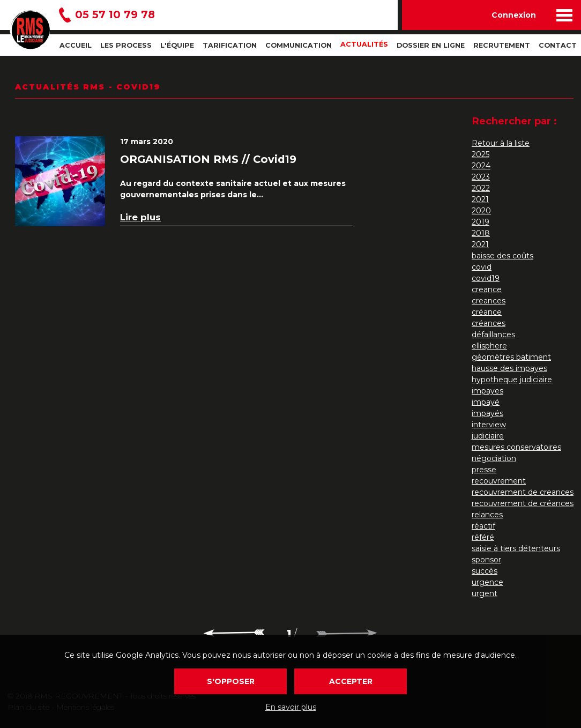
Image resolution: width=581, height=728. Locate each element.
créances (489, 323)
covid (482, 267)
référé (483, 537)
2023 (481, 177)
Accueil (76, 45)
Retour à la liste (501, 143)
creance (487, 289)
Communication (299, 45)
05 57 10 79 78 (115, 15)
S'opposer (231, 681)
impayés (487, 413)
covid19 (486, 278)
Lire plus (140, 217)
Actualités (364, 45)
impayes (487, 391)
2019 (481, 222)
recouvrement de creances (523, 492)
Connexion (514, 15)
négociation (494, 458)
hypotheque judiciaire (512, 380)
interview (489, 425)
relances (487, 515)
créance (487, 312)
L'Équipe (177, 45)
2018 (481, 233)
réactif (483, 526)
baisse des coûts (502, 256)
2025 (481, 154)
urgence (487, 582)
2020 (481, 211)
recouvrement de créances (523, 503)
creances (489, 301)
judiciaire (488, 436)
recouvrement (499, 481)
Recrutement (502, 45)
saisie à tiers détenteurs (516, 548)
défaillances (493, 335)
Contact (558, 45)
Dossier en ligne (431, 45)
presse (484, 470)
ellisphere (489, 346)
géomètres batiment (511, 357)
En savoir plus (291, 707)
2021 (480, 199)
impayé (486, 402)
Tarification (230, 45)
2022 (481, 188)
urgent (485, 593)
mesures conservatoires (516, 447)
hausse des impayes (509, 368)
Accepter (351, 681)
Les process (126, 45)
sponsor (486, 560)
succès (485, 571)
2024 (481, 166)
